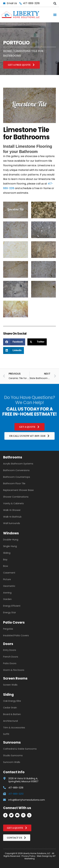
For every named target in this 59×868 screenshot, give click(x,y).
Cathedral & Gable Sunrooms (20, 749)
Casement (9, 573)
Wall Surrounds (12, 523)
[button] (55, 3)
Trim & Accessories (14, 728)
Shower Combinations (16, 497)
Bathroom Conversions (16, 470)
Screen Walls (10, 685)
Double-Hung (11, 540)
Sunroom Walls (12, 762)
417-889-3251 (16, 794)
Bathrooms (13, 457)
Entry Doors (10, 650)
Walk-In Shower (12, 510)
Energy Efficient (12, 606)
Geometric (9, 586)
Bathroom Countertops (17, 477)
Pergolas (8, 629)
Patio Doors (10, 663)
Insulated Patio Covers (16, 635)
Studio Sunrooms (13, 755)
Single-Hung (10, 546)
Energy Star (10, 612)
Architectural (10, 721)
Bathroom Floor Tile (14, 483)
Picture (7, 579)
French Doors (11, 657)
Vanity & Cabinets (13, 503)
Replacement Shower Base (18, 490)
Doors (8, 644)
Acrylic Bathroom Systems (18, 464)
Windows (11, 533)
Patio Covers (14, 622)
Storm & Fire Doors (14, 670)
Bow (6, 566)
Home (8, 51)
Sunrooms (12, 742)
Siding (8, 695)
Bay (5, 560)
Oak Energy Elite (12, 701)
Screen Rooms (15, 678)
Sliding (7, 553)
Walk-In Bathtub (12, 517)
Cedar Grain (10, 708)
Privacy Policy (28, 856)
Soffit (6, 734)
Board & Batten (12, 714)
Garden (7, 599)
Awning (7, 593)
